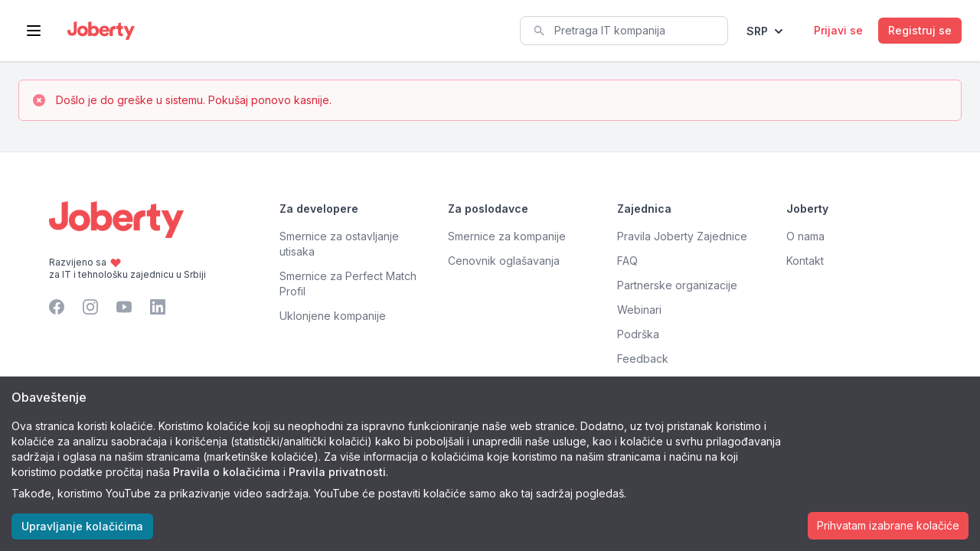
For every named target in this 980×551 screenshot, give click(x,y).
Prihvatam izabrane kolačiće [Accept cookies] (888, 525)
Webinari (639, 310)
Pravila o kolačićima (227, 472)
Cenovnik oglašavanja (504, 261)
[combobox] (624, 31)
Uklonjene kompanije (333, 316)
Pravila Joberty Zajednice (682, 236)
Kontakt (805, 261)
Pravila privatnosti (337, 472)
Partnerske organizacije (677, 285)
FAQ (627, 261)
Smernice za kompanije (507, 236)
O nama (805, 236)
